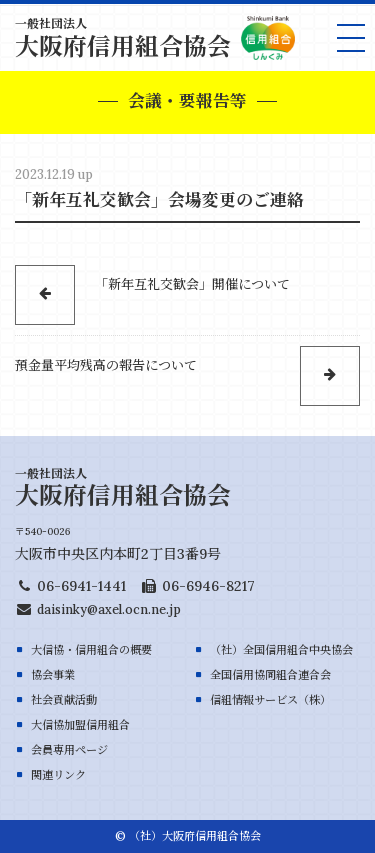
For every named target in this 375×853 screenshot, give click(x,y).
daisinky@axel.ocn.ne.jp (109, 609)
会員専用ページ (69, 750)
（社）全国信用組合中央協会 (281, 650)
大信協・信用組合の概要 (91, 650)
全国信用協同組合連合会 (270, 675)
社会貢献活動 (64, 700)
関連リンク (58, 775)
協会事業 (53, 675)
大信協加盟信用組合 (80, 725)
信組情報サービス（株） (270, 700)
